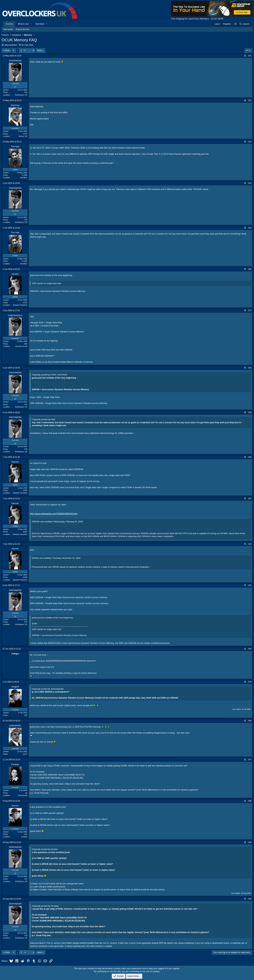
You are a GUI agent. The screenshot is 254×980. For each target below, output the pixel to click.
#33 (250, 585)
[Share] (245, 56)
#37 (250, 760)
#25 (250, 228)
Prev (8, 50)
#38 (250, 801)
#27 (250, 310)
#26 (250, 269)
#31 (250, 499)
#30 (250, 457)
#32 (250, 544)
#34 (250, 649)
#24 (250, 183)
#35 (250, 682)
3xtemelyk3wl (11, 45)
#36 (250, 721)
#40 (250, 899)
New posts (8, 29)
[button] (31, 24)
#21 (250, 56)
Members (40, 24)
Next (39, 50)
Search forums (23, 29)
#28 (250, 368)
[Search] (244, 24)
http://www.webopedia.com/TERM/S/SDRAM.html (54, 514)
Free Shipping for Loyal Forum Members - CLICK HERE (197, 19)
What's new (23, 24)
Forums (9, 24)
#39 (250, 842)
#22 (250, 100)
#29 (250, 413)
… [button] (29, 50)
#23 (250, 142)
